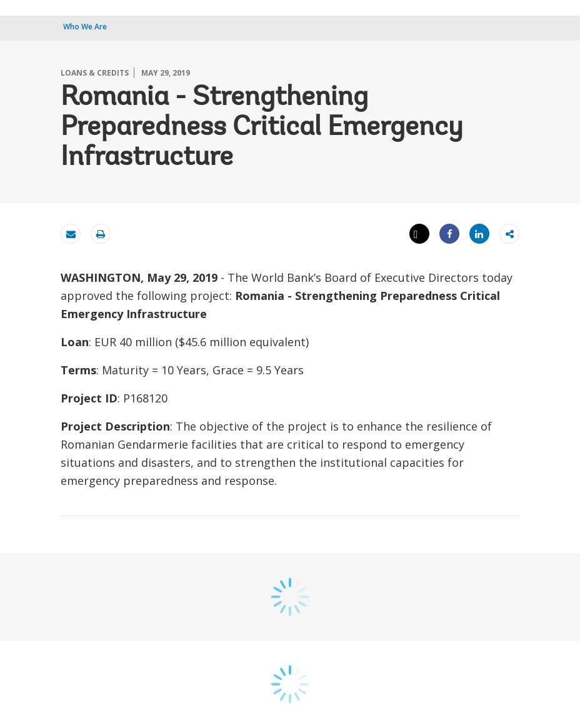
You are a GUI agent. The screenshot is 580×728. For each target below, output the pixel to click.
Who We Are (85, 27)
